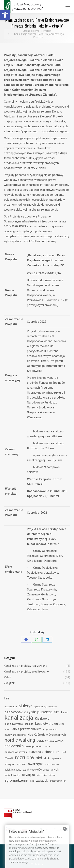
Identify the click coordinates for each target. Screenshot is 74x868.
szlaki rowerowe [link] (52, 764)
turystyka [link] (28, 775)
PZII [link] (58, 752)
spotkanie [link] (57, 759)
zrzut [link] (32, 781)
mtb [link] (55, 729)
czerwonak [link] (14, 712)
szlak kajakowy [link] (13, 770)
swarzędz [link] (35, 764)
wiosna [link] (52, 775)
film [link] (57, 712)
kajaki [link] (64, 713)
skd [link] (39, 758)
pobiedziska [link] (14, 746)
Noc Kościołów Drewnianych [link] (47, 735)
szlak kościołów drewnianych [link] (41, 770)
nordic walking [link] (20, 740)
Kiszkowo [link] (42, 718)
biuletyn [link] (25, 706)
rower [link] (9, 758)
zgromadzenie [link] (16, 780)
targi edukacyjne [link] (12, 775)
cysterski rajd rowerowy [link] (45, 707)
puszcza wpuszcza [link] (16, 752)
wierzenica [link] (42, 775)
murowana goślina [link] (15, 735)
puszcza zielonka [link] (41, 752)
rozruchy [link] (25, 757)
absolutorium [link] (11, 707)
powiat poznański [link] (34, 746)
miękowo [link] (47, 729)
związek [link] (42, 781)
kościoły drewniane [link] (50, 724)
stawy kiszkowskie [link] (15, 764)
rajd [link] (64, 752)
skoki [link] (47, 758)
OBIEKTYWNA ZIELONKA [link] (50, 741)
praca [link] (47, 746)
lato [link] (7, 729)
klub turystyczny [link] (14, 724)
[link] (5, 15)
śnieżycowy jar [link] (58, 781)
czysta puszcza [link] (38, 712)
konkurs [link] (29, 724)
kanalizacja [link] (19, 718)
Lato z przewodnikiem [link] (26, 729)
